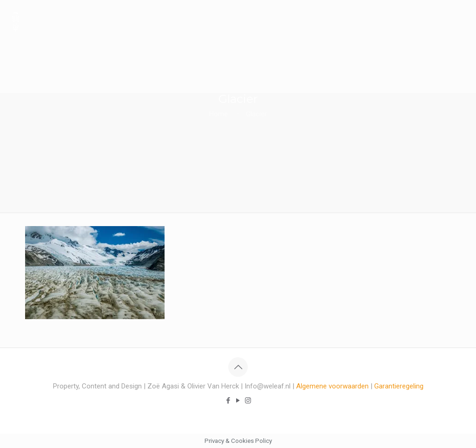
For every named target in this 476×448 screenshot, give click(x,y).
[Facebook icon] (228, 401)
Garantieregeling (399, 386)
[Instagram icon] (248, 401)
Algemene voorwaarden (332, 386)
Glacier (256, 114)
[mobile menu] (461, 21)
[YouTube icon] (238, 401)
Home (218, 114)
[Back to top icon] (238, 367)
